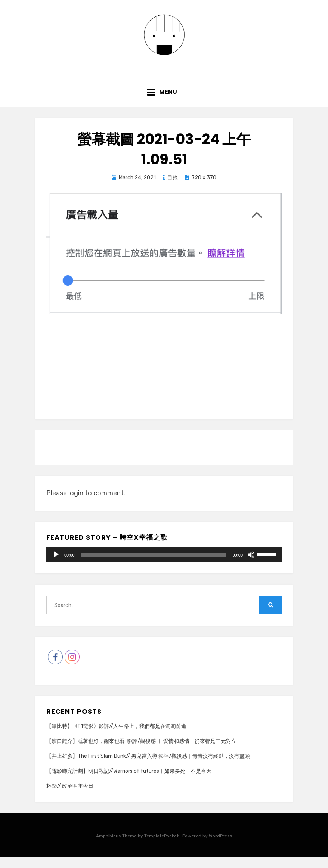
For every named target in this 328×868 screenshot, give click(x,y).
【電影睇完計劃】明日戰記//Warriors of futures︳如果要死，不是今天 (129, 782)
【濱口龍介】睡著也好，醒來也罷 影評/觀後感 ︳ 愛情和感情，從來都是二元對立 (141, 752)
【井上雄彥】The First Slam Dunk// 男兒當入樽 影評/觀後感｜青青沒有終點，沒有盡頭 (148, 767)
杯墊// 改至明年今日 (70, 797)
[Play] (56, 565)
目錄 (173, 188)
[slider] (154, 565)
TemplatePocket (161, 847)
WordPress (221, 847)
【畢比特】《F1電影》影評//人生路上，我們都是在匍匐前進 (116, 737)
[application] (164, 565)
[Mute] (251, 565)
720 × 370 (204, 188)
